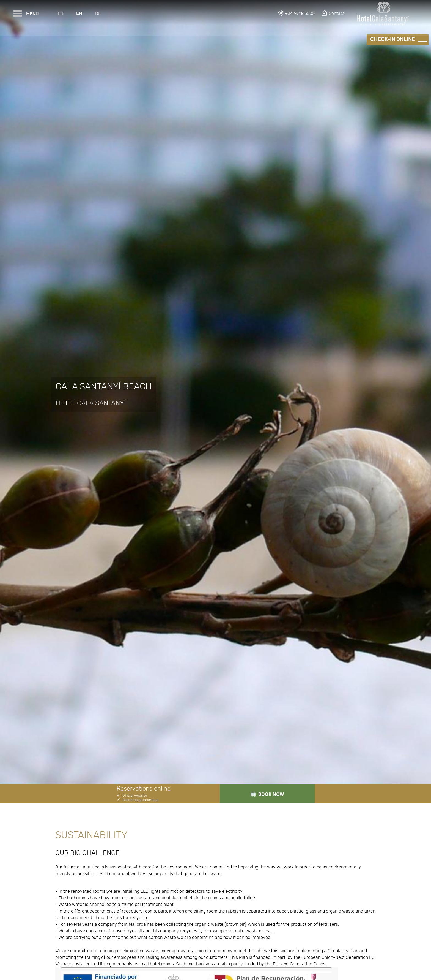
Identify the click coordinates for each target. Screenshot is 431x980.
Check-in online (393, 40)
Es (60, 13)
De (98, 13)
